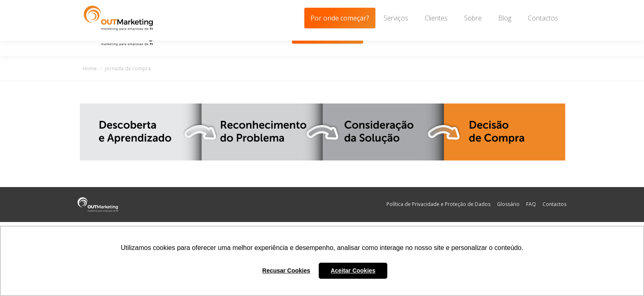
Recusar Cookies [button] (286, 271)
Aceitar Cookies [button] (353, 271)
